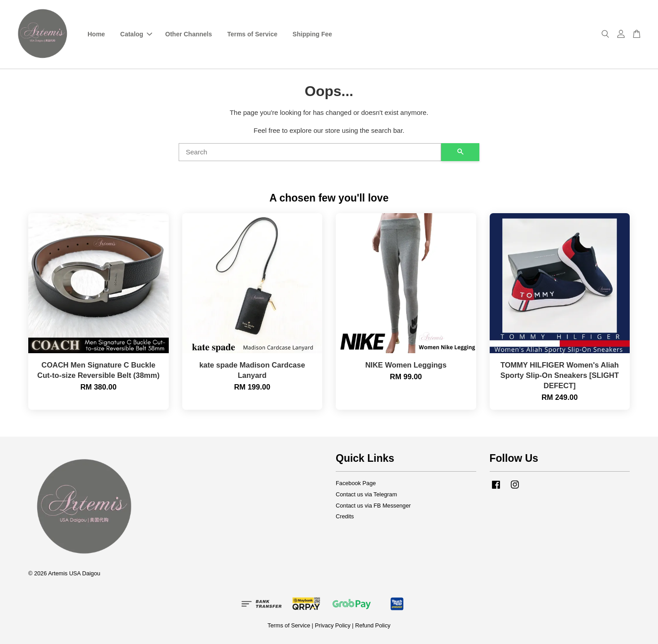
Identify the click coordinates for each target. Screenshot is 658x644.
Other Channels (189, 34)
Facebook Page (356, 483)
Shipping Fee (312, 34)
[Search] (310, 152)
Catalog (136, 34)
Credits (345, 516)
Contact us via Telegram (366, 494)
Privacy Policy (332, 625)
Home (96, 34)
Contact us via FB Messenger (373, 506)
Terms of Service (252, 34)
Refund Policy (373, 625)
